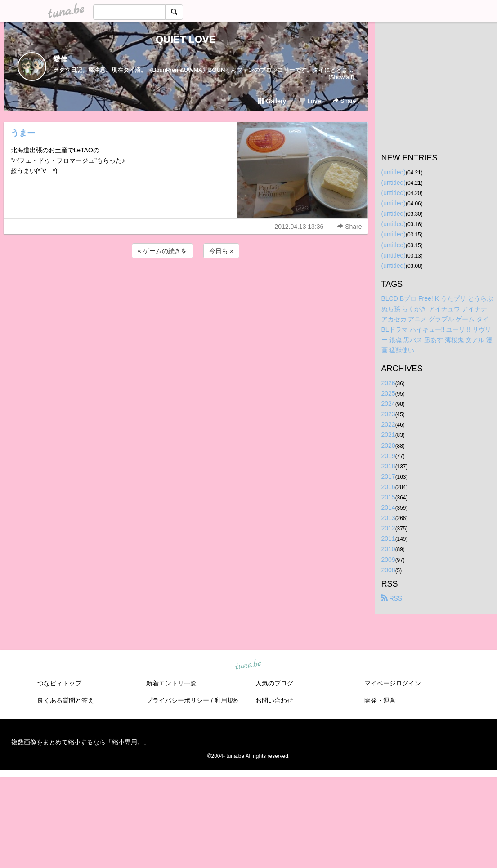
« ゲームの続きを (162, 251)
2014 (388, 507)
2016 (388, 487)
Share (344, 101)
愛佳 (60, 59)
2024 (388, 404)
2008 (388, 570)
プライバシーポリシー (178, 700)
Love (310, 101)
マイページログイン (393, 683)
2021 (388, 435)
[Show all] (341, 77)
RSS (392, 598)
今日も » (221, 251)
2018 (388, 466)
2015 (388, 497)
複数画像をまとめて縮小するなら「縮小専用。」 (81, 742)
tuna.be (248, 665)
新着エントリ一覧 (171, 683)
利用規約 (227, 700)
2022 (388, 424)
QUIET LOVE (186, 39)
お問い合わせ (274, 700)
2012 (388, 528)
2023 (388, 414)
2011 (388, 539)
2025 (388, 393)
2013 (388, 518)
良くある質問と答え (66, 700)
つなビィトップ (59, 683)
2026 (388, 383)
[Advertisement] (186, 285)
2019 (388, 456)
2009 (388, 560)
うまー (23, 133)
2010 (388, 549)
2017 (388, 476)
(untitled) (394, 172)
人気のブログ (274, 683)
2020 (388, 445)
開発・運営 (380, 700)
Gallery (272, 101)
